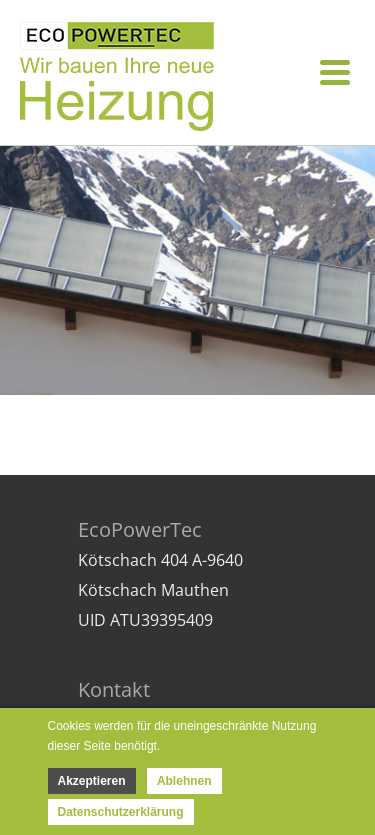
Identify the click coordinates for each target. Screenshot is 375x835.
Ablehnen (184, 781)
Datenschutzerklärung (121, 812)
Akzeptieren (92, 781)
